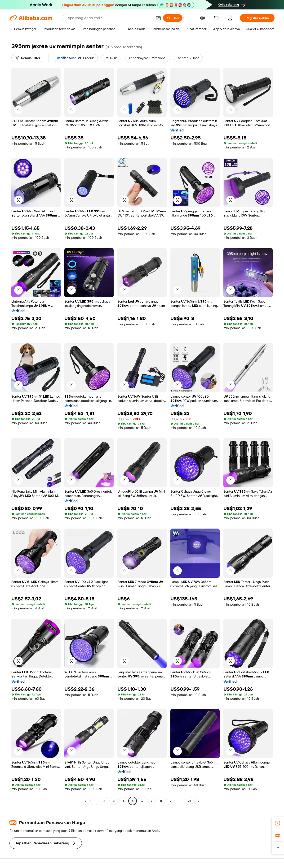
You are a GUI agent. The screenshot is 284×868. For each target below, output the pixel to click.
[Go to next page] (199, 801)
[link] (278, 823)
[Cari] (173, 18)
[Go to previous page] (85, 801)
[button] (158, 18)
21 (189, 801)
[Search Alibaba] (110, 18)
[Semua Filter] (28, 58)
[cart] (217, 19)
